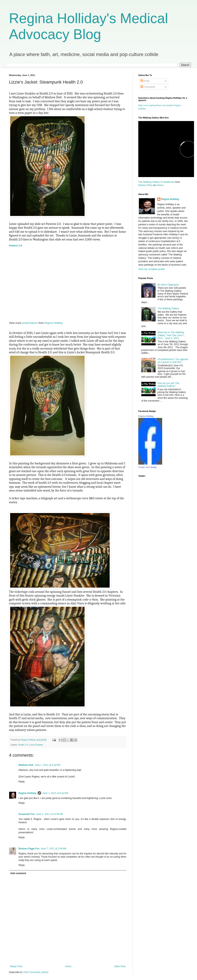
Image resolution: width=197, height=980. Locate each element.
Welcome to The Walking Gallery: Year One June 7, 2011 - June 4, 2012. (171, 335)
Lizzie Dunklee (36, 745)
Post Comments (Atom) (36, 972)
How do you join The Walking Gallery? (168, 385)
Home (68, 966)
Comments (148, 87)
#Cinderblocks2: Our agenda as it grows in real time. (173, 361)
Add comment (18, 873)
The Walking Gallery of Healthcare (156, 182)
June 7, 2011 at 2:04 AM (53, 849)
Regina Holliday (54, 323)
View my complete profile (152, 269)
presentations (30, 323)
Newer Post (16, 966)
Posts (145, 81)
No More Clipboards (168, 285)
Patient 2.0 (16, 246)
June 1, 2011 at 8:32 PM (47, 765)
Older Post (120, 966)
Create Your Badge (148, 467)
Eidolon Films (145, 185)
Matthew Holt (26, 765)
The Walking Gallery (168, 308)
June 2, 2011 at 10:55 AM (49, 814)
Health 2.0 (23, 745)
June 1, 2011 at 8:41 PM (55, 793)
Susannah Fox (27, 814)
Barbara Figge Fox (29, 849)
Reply (22, 782)
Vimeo (160, 185)
